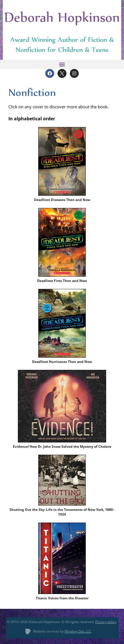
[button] (62, 64)
